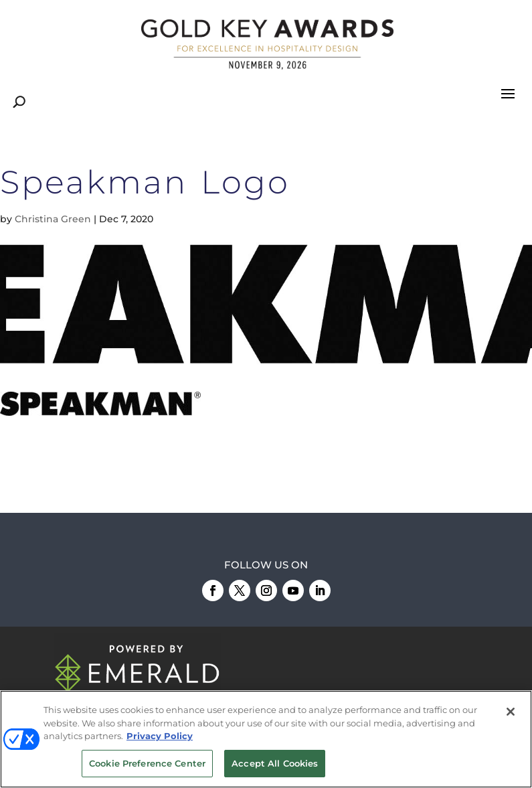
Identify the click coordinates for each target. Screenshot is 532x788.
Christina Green (53, 219)
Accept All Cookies (275, 765)
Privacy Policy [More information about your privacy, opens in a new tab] (160, 737)
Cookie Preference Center (147, 765)
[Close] (511, 713)
